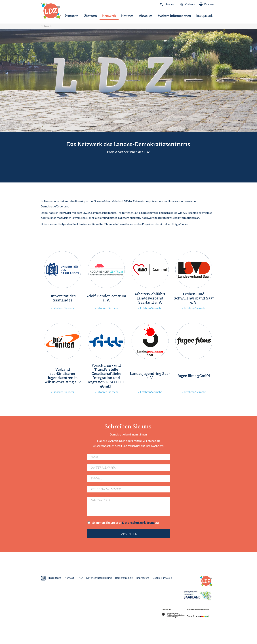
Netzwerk (109, 16)
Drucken (206, 4)
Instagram (51, 578)
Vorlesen (187, 4)
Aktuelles (146, 16)
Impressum (143, 578)
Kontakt (69, 578)
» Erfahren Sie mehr (63, 308)
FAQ (80, 578)
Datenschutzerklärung (138, 523)
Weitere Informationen (174, 16)
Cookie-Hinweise (162, 578)
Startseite (71, 16)
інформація (205, 16)
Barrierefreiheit (124, 578)
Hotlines (127, 16)
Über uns (90, 16)
